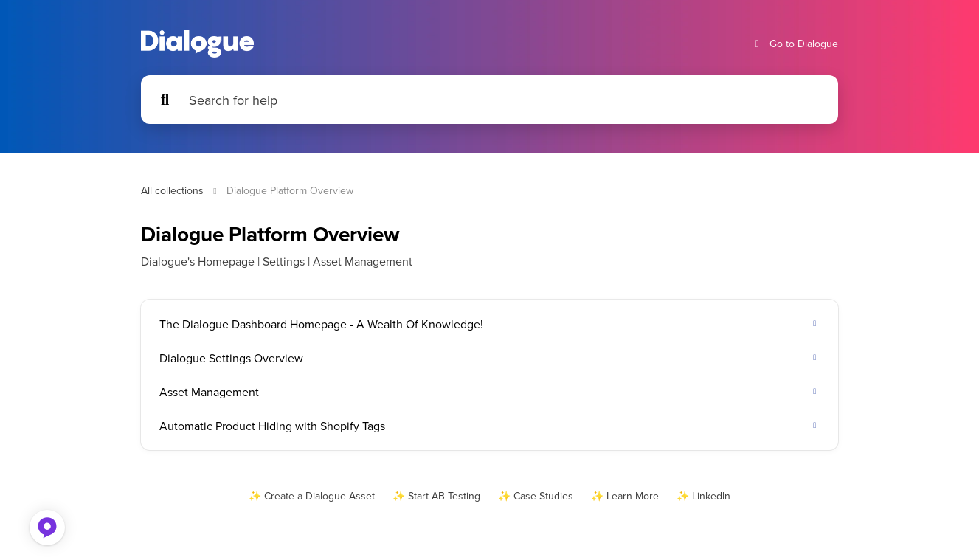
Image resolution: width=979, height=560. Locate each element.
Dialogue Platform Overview (290, 190)
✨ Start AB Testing (436, 496)
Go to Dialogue (795, 44)
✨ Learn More (625, 496)
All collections (172, 190)
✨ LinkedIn (703, 496)
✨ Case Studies (536, 496)
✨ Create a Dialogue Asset (312, 496)
